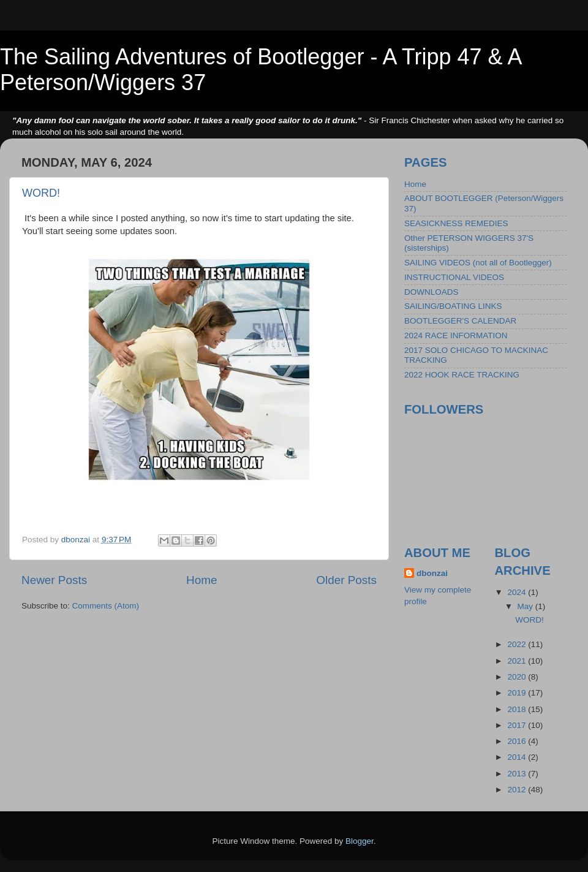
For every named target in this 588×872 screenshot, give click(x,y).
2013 (518, 774)
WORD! (41, 193)
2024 (518, 592)
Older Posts (346, 580)
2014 (518, 757)
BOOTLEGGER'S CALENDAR (460, 321)
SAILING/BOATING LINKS (453, 306)
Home (202, 580)
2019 (518, 693)
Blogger (360, 841)
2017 (518, 725)
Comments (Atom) (106, 606)
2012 (518, 790)
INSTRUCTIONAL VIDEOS (454, 277)
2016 (518, 741)
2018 (518, 709)
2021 (518, 661)
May (526, 606)
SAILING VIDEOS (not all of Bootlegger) (478, 263)
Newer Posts (54, 580)
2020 (518, 677)
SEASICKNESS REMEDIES (456, 223)
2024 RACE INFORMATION (456, 336)
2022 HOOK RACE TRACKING (462, 375)
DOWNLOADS (432, 292)
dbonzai (432, 573)
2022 (518, 644)
